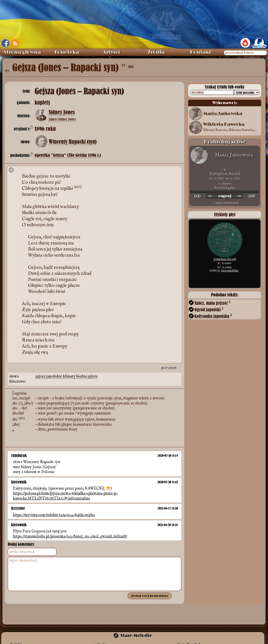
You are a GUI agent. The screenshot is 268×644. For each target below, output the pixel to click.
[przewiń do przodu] (239, 196)
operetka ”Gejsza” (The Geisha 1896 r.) (68, 155)
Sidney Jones (62, 112)
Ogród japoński (209, 309)
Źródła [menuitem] (156, 52)
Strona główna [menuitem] (22, 52)
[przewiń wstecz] (210, 196)
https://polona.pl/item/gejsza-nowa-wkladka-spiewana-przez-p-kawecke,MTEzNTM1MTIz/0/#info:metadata (65, 496)
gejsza (41, 376)
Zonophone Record (225, 174)
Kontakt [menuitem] (201, 52)
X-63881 (219, 178)
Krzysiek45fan (230, 270)
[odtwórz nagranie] (225, 196)
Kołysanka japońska (213, 316)
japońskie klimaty (61, 376)
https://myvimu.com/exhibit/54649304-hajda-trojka (54, 515)
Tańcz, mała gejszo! (212, 303)
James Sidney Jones (62, 119)
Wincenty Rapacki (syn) (73, 142)
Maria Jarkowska (223, 114)
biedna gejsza (87, 376)
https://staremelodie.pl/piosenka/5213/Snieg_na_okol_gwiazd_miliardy (70, 537)
